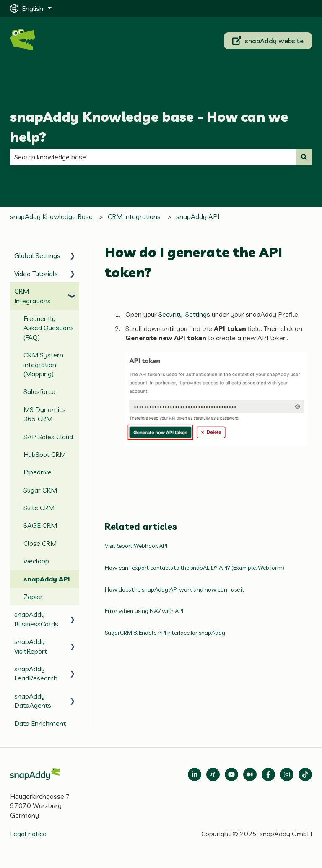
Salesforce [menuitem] (39, 391)
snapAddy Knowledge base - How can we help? (149, 127)
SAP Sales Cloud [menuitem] (48, 437)
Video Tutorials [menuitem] (36, 274)
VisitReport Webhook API (136, 546)
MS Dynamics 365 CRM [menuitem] (45, 414)
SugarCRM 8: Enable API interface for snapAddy (165, 633)
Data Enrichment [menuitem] (40, 723)
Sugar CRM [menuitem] (40, 490)
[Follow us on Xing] (213, 774)
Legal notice (28, 834)
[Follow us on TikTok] (305, 774)
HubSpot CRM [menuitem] (45, 454)
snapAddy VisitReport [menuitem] (31, 646)
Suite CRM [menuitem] (39, 508)
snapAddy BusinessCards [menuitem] (36, 619)
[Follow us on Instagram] (287, 774)
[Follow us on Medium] (231, 774)
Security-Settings (184, 314)
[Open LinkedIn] (195, 774)
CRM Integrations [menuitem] (32, 296)
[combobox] (153, 157)
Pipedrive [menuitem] (38, 472)
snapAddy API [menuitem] (47, 579)
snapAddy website (268, 41)
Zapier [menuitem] (33, 597)
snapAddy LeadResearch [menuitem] (36, 673)
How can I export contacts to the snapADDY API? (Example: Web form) (195, 568)
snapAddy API (198, 216)
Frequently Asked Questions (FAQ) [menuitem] (49, 328)
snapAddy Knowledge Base (51, 216)
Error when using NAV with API (144, 611)
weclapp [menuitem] (36, 561)
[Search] (304, 157)
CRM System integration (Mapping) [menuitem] (43, 364)
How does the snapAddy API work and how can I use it (175, 589)
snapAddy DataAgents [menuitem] (33, 701)
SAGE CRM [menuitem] (40, 525)
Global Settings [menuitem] (37, 255)
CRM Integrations (134, 216)
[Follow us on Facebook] (268, 774)
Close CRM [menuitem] (40, 543)
